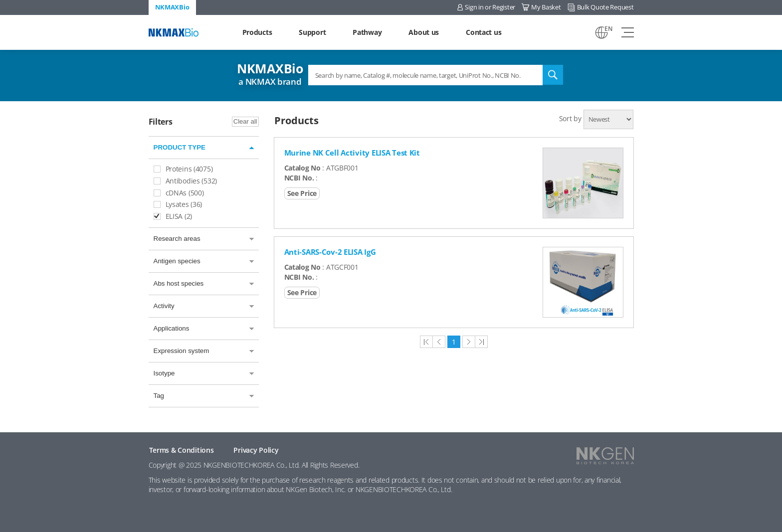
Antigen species (177, 261)
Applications (172, 328)
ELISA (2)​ (173, 216)
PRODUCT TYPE (180, 147)
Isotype (164, 373)
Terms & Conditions (182, 450)
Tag (159, 396)
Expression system (182, 351)
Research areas (177, 239)
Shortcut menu (0, 0)
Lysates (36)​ (178, 204)
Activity (164, 306)
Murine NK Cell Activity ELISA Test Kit (352, 153)
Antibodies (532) (186, 181)
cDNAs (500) (179, 193)
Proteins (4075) (183, 169)
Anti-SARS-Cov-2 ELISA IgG (330, 252)
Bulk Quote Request (605, 7)
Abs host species (179, 283)
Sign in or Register (490, 7)
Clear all (245, 121)
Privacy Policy (256, 450)
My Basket (546, 7)
